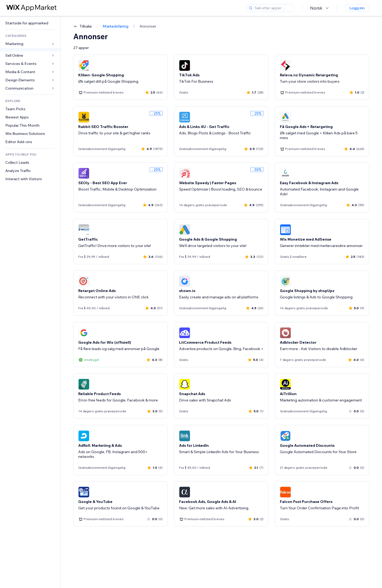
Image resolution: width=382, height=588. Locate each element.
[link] (30, 23)
